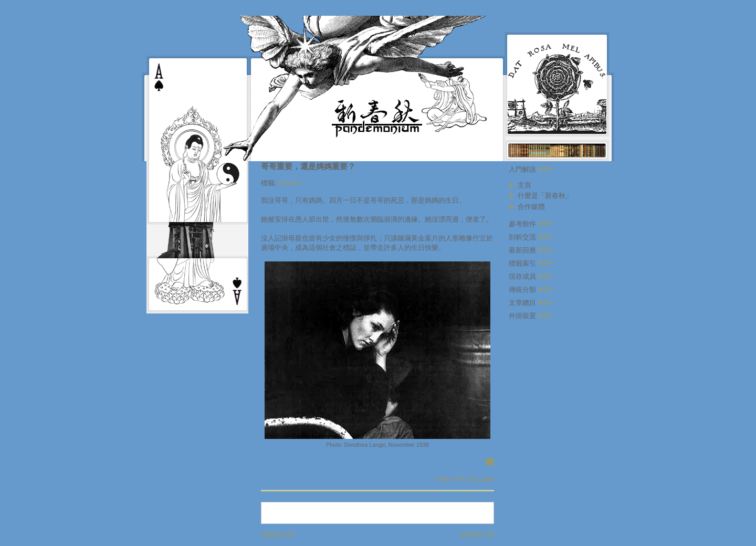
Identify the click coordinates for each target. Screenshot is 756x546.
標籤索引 (531, 263)
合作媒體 (531, 207)
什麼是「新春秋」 (545, 196)
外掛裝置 (531, 316)
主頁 (524, 185)
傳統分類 (531, 290)
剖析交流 (531, 237)
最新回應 (531, 250)
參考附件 (531, 224)
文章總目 (531, 303)
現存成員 (531, 276)
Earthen (290, 183)
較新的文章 (278, 535)
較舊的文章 (477, 535)
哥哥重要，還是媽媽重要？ (308, 166)
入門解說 (531, 169)
